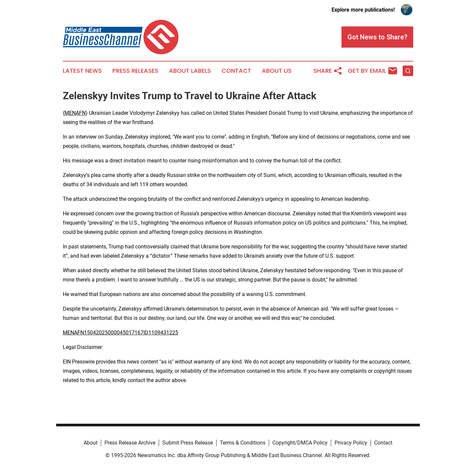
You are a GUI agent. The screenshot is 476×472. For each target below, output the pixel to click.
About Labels (190, 71)
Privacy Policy (351, 443)
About (91, 443)
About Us (277, 71)
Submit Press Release (188, 443)
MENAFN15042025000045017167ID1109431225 (120, 333)
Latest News (82, 71)
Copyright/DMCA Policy (300, 443)
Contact (236, 71)
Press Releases (135, 71)
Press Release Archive (130, 443)
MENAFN (75, 113)
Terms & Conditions (243, 443)
